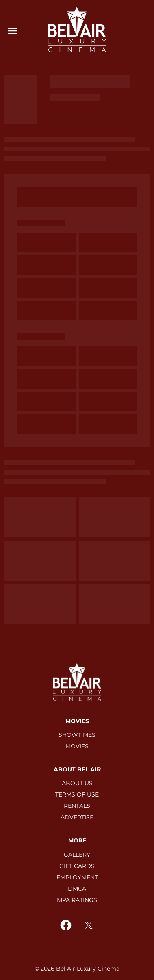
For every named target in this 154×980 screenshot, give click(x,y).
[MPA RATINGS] (77, 900)
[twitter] (89, 925)
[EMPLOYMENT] (77, 877)
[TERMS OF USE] (77, 794)
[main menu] (13, 31)
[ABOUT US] (77, 783)
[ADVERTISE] (77, 817)
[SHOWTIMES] (77, 735)
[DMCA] (77, 889)
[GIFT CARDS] (77, 866)
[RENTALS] (77, 806)
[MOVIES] (77, 746)
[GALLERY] (77, 855)
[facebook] (66, 925)
